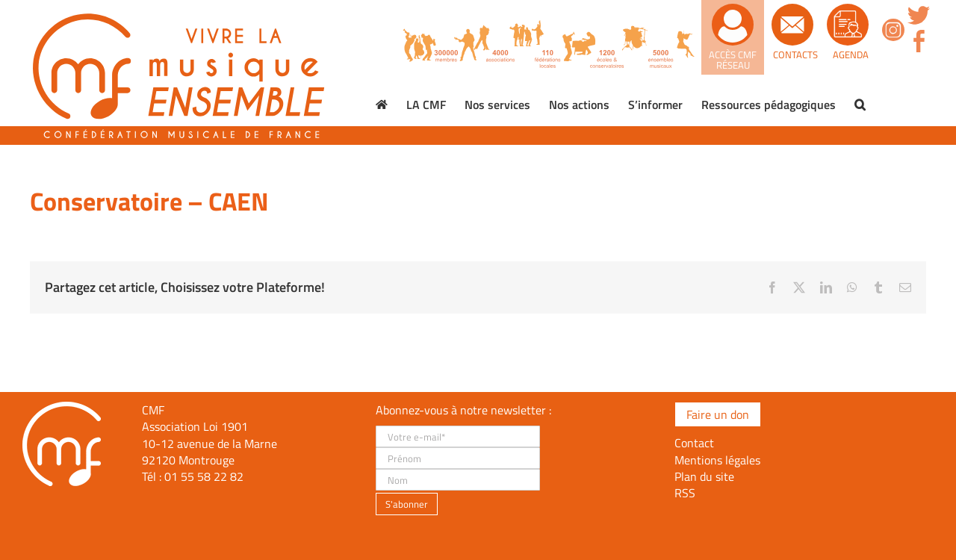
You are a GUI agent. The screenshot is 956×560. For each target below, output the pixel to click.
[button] (860, 105)
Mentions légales (717, 460)
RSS (685, 493)
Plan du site (704, 476)
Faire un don (718, 414)
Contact (694, 443)
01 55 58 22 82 (204, 476)
